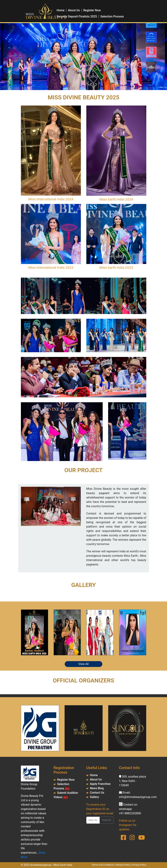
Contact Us (97, 793)
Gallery (94, 797)
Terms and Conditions (103, 865)
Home (61, 10)
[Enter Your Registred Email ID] (93, 820)
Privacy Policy (139, 865)
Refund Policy (123, 865)
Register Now (92, 10)
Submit (106, 820)
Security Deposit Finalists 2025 (77, 16)
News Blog (97, 788)
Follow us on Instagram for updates (128, 825)
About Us (74, 10)
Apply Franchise (100, 784)
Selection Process (112, 16)
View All (83, 664)
